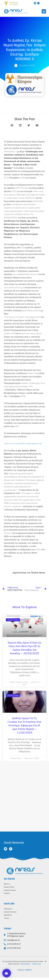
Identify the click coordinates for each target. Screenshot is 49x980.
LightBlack (28, 970)
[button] (44, 11)
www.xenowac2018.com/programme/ (23, 444)
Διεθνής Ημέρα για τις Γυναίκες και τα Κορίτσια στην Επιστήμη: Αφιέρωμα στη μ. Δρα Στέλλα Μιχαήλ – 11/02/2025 (25, 726)
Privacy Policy (25, 964)
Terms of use (36, 964)
